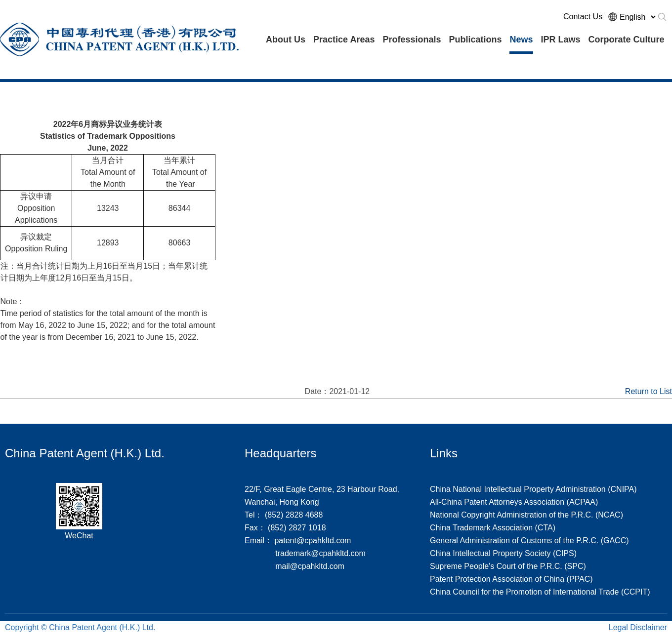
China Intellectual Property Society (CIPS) (503, 553)
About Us (286, 40)
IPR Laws (561, 40)
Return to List (649, 391)
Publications (475, 40)
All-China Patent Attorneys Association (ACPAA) (514, 502)
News (521, 40)
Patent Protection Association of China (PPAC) (511, 579)
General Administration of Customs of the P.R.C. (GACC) (529, 541)
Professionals (412, 40)
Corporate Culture (627, 40)
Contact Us (583, 17)
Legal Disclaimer (638, 627)
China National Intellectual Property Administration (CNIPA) (533, 489)
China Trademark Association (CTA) (493, 528)
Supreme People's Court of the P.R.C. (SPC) (508, 566)
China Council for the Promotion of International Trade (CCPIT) (540, 592)
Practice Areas (344, 40)
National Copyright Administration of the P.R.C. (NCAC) (526, 515)
